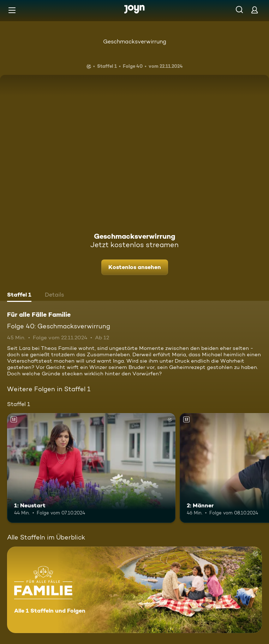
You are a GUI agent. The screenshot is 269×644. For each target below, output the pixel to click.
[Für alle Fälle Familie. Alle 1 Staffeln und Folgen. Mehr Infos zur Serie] (134, 590)
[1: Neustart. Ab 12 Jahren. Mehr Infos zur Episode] (91, 468)
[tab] (19, 296)
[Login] (255, 10)
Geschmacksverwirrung (135, 41)
